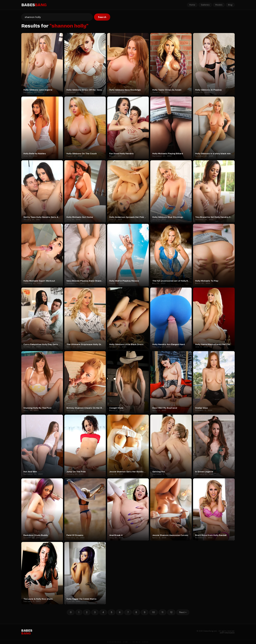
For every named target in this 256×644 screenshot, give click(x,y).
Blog (230, 5)
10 (154, 612)
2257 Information (227, 633)
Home (192, 5)
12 (171, 612)
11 (162, 612)
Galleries (205, 5)
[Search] (57, 17)
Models (219, 5)
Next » (183, 612)
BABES (34, 5)
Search (102, 17)
